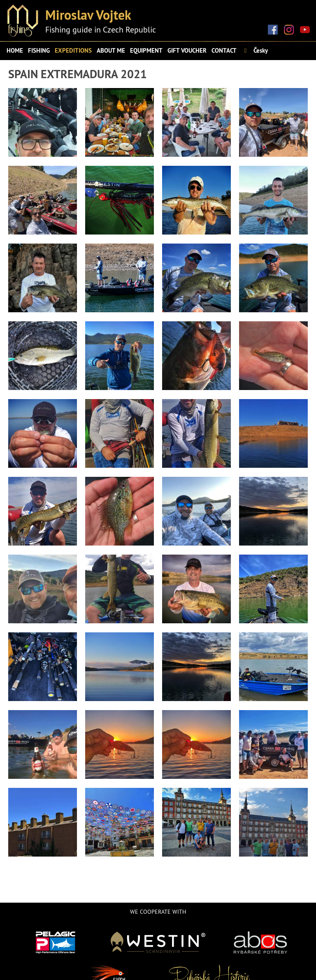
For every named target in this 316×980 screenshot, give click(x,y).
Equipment (146, 50)
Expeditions (73, 50)
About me (111, 50)
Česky (255, 50)
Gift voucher (187, 50)
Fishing (39, 50)
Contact (224, 50)
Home (15, 50)
